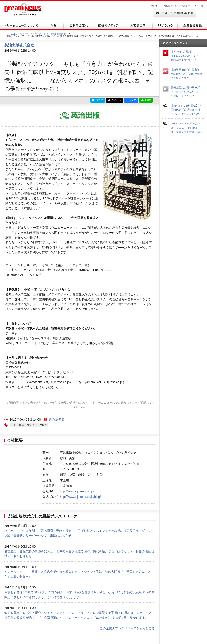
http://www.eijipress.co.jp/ (77, 491)
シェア (131, 100)
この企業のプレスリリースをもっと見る (127, 628)
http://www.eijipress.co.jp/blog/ (80, 497)
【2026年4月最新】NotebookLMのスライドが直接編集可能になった (186, 56)
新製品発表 (57, 419)
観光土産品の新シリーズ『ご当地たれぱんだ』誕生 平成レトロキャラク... (188, 92)
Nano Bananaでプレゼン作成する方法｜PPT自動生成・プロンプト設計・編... (186, 128)
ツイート (115, 100)
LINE (146, 100)
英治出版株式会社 (59, 34)
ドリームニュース (13, 34)
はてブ (98, 100)
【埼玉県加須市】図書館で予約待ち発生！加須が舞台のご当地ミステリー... (187, 74)
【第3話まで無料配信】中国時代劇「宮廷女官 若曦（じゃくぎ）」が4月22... (186, 110)
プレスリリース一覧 (36, 34)
